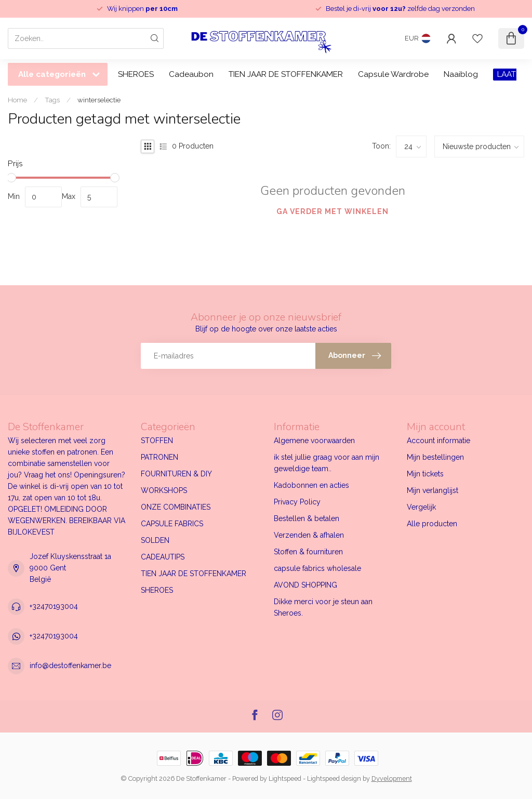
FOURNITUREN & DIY (176, 474)
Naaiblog (461, 74)
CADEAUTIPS (163, 557)
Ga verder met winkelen (332, 211)
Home (17, 100)
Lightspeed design (334, 778)
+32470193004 (54, 606)
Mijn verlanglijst (433, 490)
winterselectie (99, 100)
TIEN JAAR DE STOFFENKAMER (286, 74)
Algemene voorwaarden (314, 441)
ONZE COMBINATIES (176, 507)
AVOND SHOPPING (305, 585)
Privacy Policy (297, 502)
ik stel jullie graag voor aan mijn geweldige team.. (327, 463)
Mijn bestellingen (435, 457)
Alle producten (432, 524)
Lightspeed (285, 778)
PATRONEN (159, 457)
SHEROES (136, 74)
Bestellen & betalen (307, 518)
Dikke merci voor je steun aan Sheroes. (323, 607)
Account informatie (438, 441)
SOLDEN (155, 540)
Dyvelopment (392, 778)
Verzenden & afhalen (309, 535)
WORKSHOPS (164, 490)
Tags (52, 100)
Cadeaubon (191, 74)
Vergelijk (421, 507)
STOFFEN (157, 441)
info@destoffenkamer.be (70, 665)
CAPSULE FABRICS (172, 524)
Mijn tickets (425, 474)
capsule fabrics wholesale (317, 568)
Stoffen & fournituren (308, 552)
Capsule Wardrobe (393, 74)
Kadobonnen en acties (311, 485)
